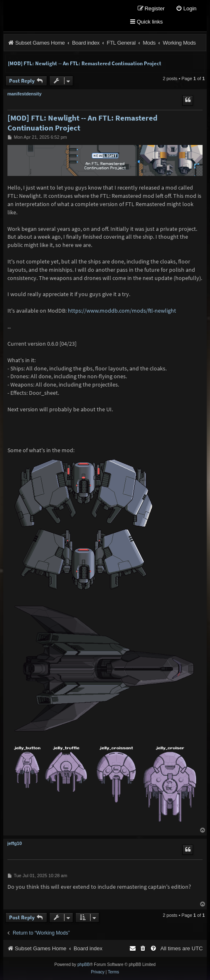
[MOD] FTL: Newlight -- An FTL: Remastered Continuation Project (85, 63)
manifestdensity (25, 94)
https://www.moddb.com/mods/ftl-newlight (122, 311)
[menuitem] (186, 9)
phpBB (84, 965)
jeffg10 (15, 843)
